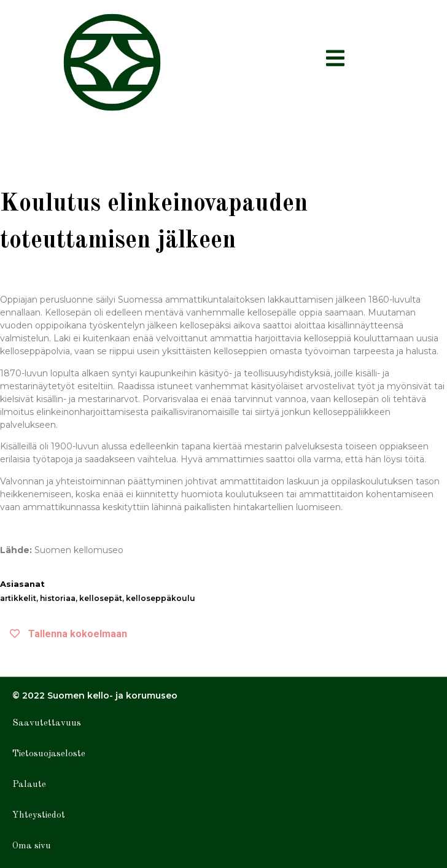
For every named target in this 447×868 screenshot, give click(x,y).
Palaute (29, 785)
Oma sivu (32, 846)
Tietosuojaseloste (49, 754)
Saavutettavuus (47, 723)
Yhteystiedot (39, 816)
